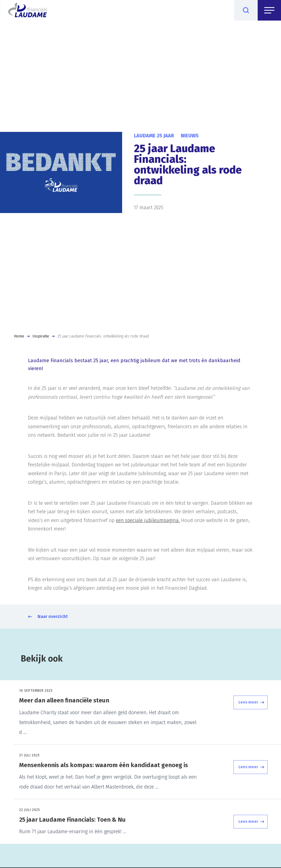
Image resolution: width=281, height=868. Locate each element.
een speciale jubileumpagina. (148, 520)
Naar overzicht (53, 616)
